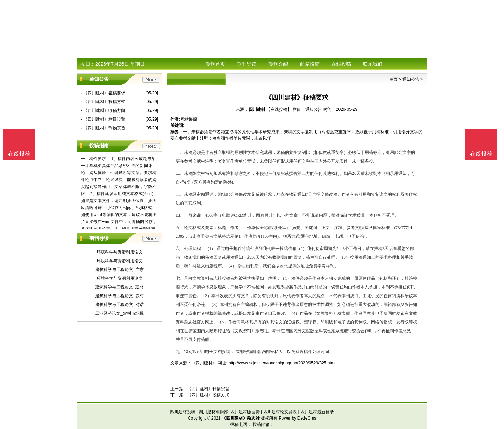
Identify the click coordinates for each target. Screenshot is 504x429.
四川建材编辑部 (213, 412)
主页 (393, 79)
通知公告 (411, 79)
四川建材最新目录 (317, 412)
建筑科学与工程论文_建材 (120, 287)
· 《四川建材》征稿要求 (103, 93)
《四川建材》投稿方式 (208, 395)
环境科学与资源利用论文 (120, 252)
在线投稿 (341, 64)
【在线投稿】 (279, 109)
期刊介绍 (278, 64)
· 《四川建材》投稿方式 (103, 102)
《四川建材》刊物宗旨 (208, 389)
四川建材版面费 (245, 412)
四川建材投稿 (183, 412)
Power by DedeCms (297, 418)
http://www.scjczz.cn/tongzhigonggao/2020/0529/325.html (282, 363)
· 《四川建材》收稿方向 (103, 110)
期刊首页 (215, 64)
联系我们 (373, 64)
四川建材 (257, 109)
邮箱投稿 (310, 64)
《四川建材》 (204, 363)
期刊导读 (247, 64)
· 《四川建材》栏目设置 (103, 119)
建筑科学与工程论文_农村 (120, 296)
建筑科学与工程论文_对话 (120, 305)
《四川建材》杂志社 (241, 418)
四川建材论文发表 (280, 412)
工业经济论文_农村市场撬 (120, 313)
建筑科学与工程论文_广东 (120, 270)
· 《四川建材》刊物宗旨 (103, 128)
